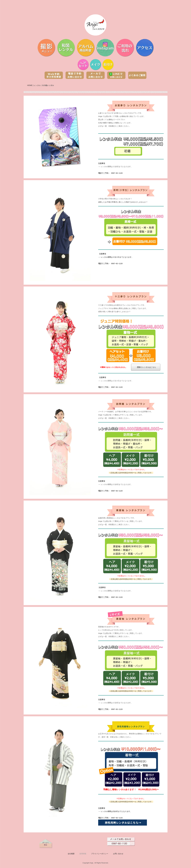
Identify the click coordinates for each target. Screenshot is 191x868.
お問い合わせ (118, 854)
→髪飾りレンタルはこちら (146, 367)
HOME (30, 85)
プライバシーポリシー (100, 854)
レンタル (37, 85)
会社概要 (71, 854)
